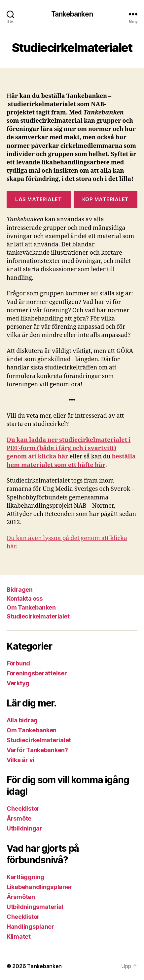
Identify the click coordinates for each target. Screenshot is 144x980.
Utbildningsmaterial (35, 907)
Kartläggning (25, 877)
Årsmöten (21, 897)
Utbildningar (24, 828)
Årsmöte (19, 818)
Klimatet (19, 937)
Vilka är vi (20, 760)
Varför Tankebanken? (37, 750)
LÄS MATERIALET (38, 199)
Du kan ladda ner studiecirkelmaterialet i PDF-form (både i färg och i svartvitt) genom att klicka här (69, 448)
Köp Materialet (106, 199)
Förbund (18, 663)
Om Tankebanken (31, 607)
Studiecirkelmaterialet (38, 616)
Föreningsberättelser (37, 673)
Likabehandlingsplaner (39, 887)
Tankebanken (72, 14)
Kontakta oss (24, 598)
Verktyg (18, 683)
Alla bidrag (22, 720)
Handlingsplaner (30, 927)
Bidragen (19, 590)
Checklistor (23, 809)
